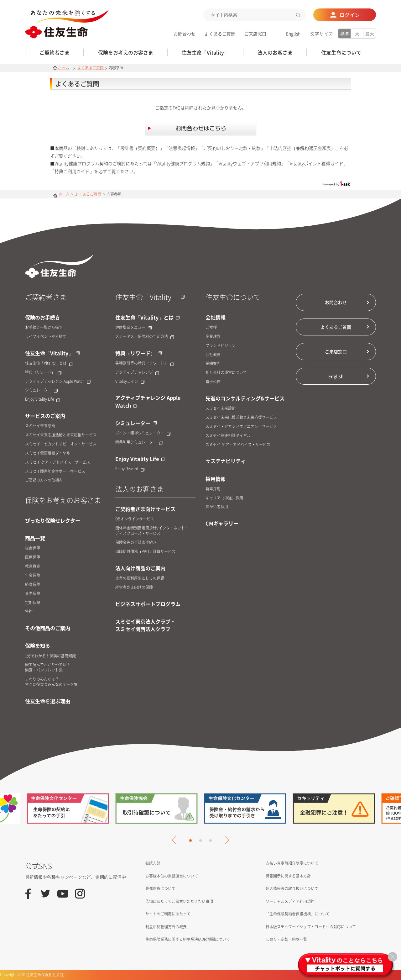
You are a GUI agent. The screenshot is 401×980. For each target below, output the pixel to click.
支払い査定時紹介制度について (292, 863)
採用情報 (216, 479)
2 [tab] (200, 840)
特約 (29, 611)
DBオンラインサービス (135, 519)
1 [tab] (190, 840)
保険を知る (38, 645)
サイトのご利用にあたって (168, 914)
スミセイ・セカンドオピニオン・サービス (61, 444)
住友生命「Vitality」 (52, 353)
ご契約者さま (46, 297)
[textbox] (255, 15)
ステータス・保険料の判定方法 (145, 337)
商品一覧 (35, 538)
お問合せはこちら (201, 129)
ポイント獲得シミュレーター (143, 433)
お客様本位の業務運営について (172, 876)
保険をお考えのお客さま (63, 500)
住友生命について (233, 297)
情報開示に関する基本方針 (288, 876)
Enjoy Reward (130, 469)
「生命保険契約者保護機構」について (298, 914)
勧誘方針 (153, 863)
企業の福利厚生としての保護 (140, 578)
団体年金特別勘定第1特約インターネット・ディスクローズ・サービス (152, 531)
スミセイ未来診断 (40, 426)
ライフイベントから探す (46, 337)
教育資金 (33, 566)
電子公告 (213, 382)
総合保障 (33, 548)
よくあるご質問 (220, 34)
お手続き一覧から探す (44, 327)
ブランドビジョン (221, 346)
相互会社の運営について (226, 373)
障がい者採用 (217, 507)
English (293, 34)
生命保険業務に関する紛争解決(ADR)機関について (188, 939)
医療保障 (33, 557)
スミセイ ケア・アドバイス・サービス (57, 462)
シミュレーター (41, 390)
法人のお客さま (139, 489)
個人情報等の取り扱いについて (292, 888)
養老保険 (33, 594)
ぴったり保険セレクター (53, 520)
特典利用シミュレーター (139, 442)
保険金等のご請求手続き (136, 543)
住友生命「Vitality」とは (49, 363)
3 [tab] (211, 840)
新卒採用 (213, 489)
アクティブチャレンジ (137, 372)
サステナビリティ (226, 461)
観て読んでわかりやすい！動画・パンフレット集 (48, 667)
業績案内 (213, 364)
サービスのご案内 (45, 416)
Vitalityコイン (130, 381)
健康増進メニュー (133, 327)
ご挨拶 (211, 327)
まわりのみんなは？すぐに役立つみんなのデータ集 (51, 682)
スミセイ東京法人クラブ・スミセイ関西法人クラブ (145, 625)
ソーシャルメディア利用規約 (290, 901)
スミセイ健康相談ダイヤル (48, 453)
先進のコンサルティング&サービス (245, 398)
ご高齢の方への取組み (44, 480)
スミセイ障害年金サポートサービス (55, 471)
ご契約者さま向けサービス (145, 509)
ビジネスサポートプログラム (148, 604)
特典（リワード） (43, 372)
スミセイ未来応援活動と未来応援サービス (61, 435)
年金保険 (33, 575)
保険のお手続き (43, 317)
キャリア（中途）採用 (224, 498)
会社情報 (216, 317)
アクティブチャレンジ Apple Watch (58, 381)
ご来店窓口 (255, 34)
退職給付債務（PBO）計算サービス (145, 552)
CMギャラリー (222, 523)
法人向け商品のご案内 (140, 568)
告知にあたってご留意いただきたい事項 (179, 901)
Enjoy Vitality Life (43, 399)
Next (225, 840)
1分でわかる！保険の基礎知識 (50, 656)
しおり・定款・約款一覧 (286, 939)
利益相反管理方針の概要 (166, 927)
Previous (175, 840)
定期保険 (33, 603)
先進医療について (160, 888)
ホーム (61, 68)
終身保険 (33, 585)
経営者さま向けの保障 (134, 587)
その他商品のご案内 (48, 628)
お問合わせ (185, 34)
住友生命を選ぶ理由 (48, 701)
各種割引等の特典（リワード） (145, 363)
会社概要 (213, 355)
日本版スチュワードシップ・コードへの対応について (311, 927)
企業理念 (213, 337)
